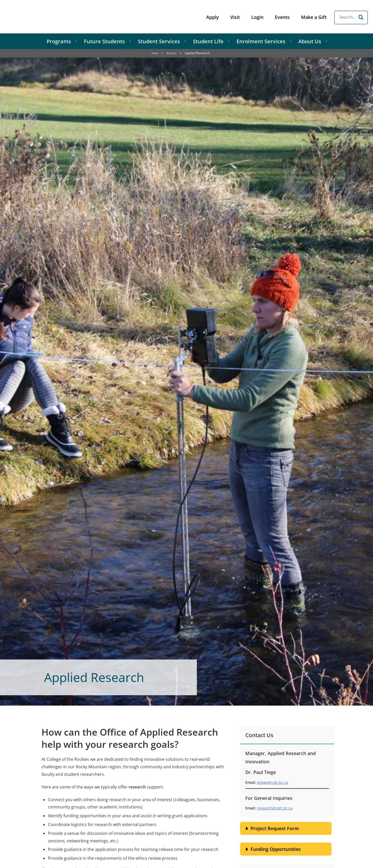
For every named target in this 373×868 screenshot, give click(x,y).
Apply (213, 17)
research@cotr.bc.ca (275, 808)
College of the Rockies (46, 17)
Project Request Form (275, 828)
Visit (235, 17)
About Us (171, 53)
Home (155, 53)
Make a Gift (314, 17)
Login (257, 17)
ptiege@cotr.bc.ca (272, 782)
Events (282, 17)
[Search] (361, 17)
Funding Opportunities (276, 849)
